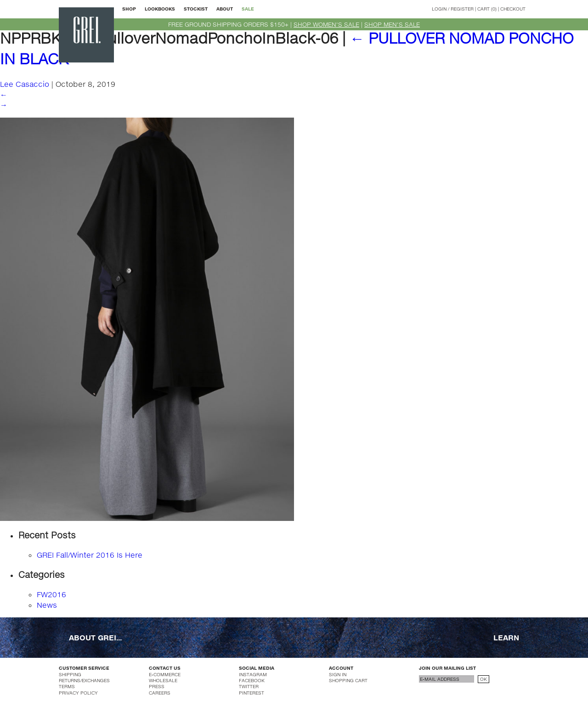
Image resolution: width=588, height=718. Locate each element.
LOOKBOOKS (160, 9)
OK (483, 679)
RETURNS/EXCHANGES (84, 680)
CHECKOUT (513, 9)
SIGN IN (338, 674)
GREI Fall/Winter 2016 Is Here (90, 555)
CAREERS (160, 693)
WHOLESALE (163, 680)
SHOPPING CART (348, 680)
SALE (248, 9)
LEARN (506, 637)
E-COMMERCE (165, 674)
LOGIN (439, 9)
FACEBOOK (252, 680)
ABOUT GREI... (95, 637)
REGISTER (462, 9)
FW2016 (51, 594)
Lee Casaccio (25, 84)
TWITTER (249, 686)
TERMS (67, 686)
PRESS (157, 686)
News (47, 605)
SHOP (129, 9)
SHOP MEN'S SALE (392, 24)
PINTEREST (252, 693)
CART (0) (487, 9)
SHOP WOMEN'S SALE (326, 24)
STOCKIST (196, 9)
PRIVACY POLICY (78, 693)
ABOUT (225, 9)
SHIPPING (70, 674)
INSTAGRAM (253, 674)
